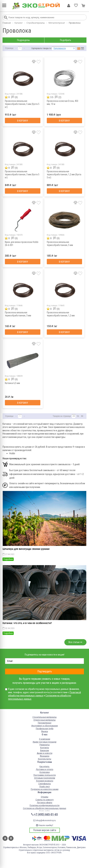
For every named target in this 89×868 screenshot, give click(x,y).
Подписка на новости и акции (45, 789)
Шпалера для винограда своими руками (26, 549)
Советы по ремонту (44, 800)
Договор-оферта (44, 803)
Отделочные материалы (44, 720)
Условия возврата (45, 781)
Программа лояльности (45, 775)
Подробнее (8, 559)
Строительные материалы (44, 717)
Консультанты (45, 759)
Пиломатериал (45, 723)
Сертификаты (45, 784)
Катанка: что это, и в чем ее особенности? (27, 623)
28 (74, 416)
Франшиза (45, 756)
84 (82, 416)
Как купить (44, 766)
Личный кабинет (69, 6)
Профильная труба (45, 729)
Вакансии (45, 750)
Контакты (45, 748)
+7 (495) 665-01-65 (46, 814)
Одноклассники (11, 838)
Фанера (45, 731)
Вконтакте (5, 838)
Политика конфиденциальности (44, 805)
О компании (45, 739)
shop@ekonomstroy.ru (44, 820)
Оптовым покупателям (45, 778)
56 (78, 416)
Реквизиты (45, 745)
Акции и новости (45, 753)
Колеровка (45, 772)
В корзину (23, 121)
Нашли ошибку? (45, 825)
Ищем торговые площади (45, 742)
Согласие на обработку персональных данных (45, 808)
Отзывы (45, 797)
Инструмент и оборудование (45, 726)
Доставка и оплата (44, 769)
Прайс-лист (45, 787)
